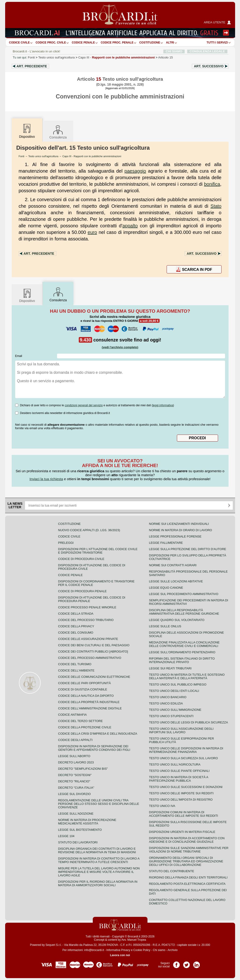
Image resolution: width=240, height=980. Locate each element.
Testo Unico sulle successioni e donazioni (186, 787)
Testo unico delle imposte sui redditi (181, 793)
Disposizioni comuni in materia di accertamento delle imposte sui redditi (184, 814)
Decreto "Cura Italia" (76, 788)
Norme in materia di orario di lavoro (181, 530)
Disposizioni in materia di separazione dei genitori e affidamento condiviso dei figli (94, 748)
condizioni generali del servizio (84, 405)
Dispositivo (27, 295)
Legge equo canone (166, 588)
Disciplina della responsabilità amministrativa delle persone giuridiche (184, 612)
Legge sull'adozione (76, 814)
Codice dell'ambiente (76, 670)
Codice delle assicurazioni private (88, 639)
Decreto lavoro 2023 (76, 762)
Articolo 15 (166, 57)
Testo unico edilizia (166, 703)
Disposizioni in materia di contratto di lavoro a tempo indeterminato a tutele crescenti (99, 860)
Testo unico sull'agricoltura (57, 57)
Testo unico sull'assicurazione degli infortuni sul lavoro (181, 730)
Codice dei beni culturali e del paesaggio (94, 645)
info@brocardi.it (94, 950)
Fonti (31, 57)
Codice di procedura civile (81, 559)
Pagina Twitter (186, 963)
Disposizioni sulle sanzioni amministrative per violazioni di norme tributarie (189, 850)
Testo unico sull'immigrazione (175, 710)
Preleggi (66, 543)
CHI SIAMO (174, 51)
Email (19, 356)
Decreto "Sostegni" (75, 775)
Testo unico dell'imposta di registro (181, 800)
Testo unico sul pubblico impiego (178, 684)
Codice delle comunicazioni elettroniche (94, 677)
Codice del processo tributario (86, 620)
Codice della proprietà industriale (89, 702)
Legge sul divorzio (75, 794)
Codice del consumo (76, 633)
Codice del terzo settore (81, 721)
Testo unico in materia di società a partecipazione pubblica (179, 779)
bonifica (212, 184)
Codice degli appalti (75, 740)
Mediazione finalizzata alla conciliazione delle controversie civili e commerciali (184, 644)
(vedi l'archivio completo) (120, 347)
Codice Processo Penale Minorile (87, 607)
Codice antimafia (73, 715)
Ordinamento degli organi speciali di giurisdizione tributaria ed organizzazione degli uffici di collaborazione (186, 861)
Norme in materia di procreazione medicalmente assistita (87, 822)
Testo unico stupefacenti (171, 716)
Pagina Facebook (176, 963)
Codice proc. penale (117, 43)
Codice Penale (83, 43)
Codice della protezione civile (85, 727)
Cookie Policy (142, 950)
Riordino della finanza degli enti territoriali (188, 877)
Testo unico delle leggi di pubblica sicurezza (189, 722)
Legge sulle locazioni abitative (176, 581)
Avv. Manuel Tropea (134, 940)
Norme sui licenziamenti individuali (179, 524)
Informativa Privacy (118, 950)
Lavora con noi (120, 955)
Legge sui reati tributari (170, 668)
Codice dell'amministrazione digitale (90, 708)
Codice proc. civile (51, 43)
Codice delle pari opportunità (85, 683)
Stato (216, 206)
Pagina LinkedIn (197, 963)
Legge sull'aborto (74, 756)
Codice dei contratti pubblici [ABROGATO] (93, 652)
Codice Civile (20, 43)
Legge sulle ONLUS (165, 626)
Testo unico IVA (162, 806)
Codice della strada (76, 614)
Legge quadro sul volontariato (177, 620)
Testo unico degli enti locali (174, 691)
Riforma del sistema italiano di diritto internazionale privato (182, 660)
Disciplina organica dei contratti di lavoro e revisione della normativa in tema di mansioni (97, 850)
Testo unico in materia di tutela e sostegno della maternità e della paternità (187, 676)
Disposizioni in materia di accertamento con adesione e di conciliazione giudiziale (187, 840)
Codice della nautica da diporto (86, 696)
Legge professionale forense (175, 536)
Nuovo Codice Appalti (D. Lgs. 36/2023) (89, 530)
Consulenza (58, 132)
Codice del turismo (75, 664)
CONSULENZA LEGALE (207, 51)
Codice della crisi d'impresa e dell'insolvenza (98, 734)
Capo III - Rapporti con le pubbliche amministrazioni (92, 156)
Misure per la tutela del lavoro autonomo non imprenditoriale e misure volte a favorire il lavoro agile (99, 872)
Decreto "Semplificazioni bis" (83, 769)
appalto (130, 226)
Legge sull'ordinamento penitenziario (182, 652)
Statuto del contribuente (172, 871)
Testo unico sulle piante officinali (179, 771)
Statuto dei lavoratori (78, 842)
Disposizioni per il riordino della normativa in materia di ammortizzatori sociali (98, 883)
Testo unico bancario (168, 697)
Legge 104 (66, 836)
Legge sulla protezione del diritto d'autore (188, 549)
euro (92, 232)
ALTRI (170, 43)
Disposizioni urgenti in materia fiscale (182, 832)
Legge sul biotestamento (80, 830)
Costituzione (150, 43)
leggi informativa (163, 405)
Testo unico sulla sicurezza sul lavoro (184, 758)
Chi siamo (159, 950)
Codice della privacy (76, 626)
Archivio (173, 950)
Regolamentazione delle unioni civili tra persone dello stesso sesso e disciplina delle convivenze (99, 804)
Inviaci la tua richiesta (46, 479)
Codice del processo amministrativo (90, 658)
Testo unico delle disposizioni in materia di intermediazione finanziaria (186, 750)
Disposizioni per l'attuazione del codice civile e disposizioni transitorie (98, 551)
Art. (32, 66)
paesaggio (135, 171)
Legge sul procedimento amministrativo (184, 594)
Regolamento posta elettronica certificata (187, 884)
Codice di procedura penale (82, 591)
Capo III (116, 57)
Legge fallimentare (166, 543)
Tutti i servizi (217, 43)
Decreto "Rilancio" (74, 781)
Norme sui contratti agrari (173, 565)
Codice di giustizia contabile (83, 689)
